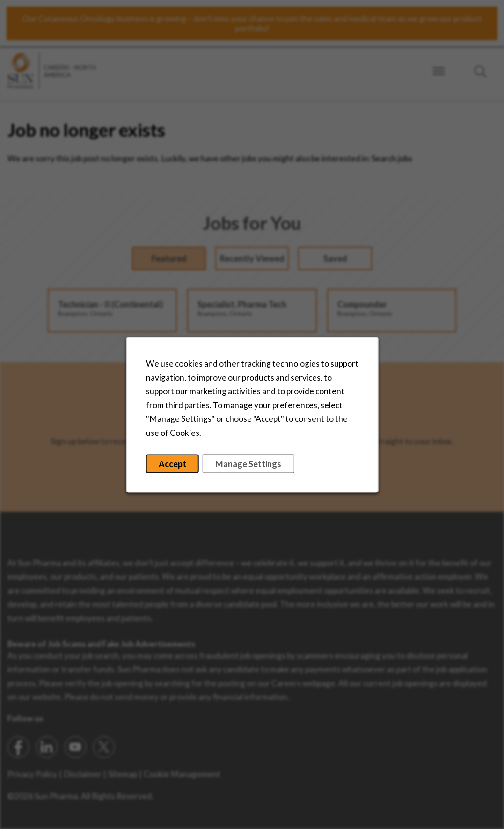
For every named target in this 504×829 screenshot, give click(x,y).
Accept (172, 463)
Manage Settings (248, 463)
